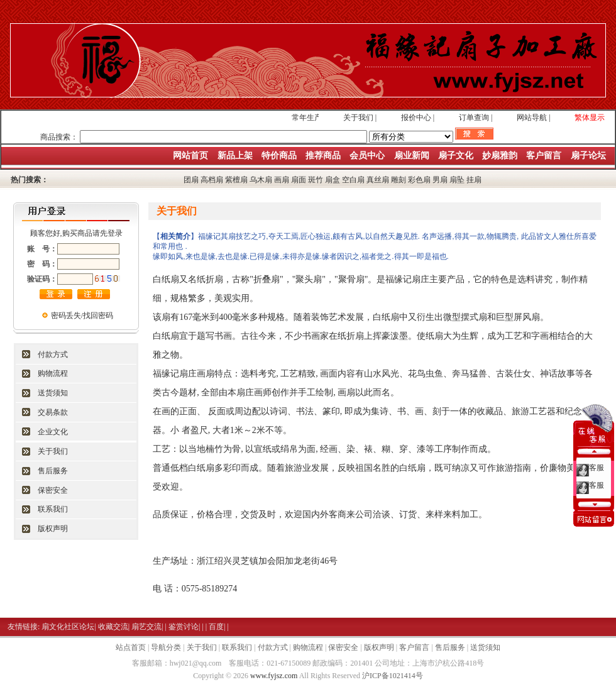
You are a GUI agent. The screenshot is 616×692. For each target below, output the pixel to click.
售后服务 (53, 471)
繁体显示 (590, 118)
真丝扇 (378, 180)
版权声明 (53, 529)
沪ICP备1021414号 (393, 676)
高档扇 (212, 180)
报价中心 (416, 118)
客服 (597, 465)
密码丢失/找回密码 (82, 316)
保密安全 (53, 490)
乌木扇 (261, 180)
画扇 (282, 180)
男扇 (440, 180)
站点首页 (131, 647)
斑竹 (316, 180)
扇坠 (457, 180)
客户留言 (414, 647)
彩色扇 (419, 180)
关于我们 (358, 118)
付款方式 (53, 354)
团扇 (191, 180)
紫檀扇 (236, 180)
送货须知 (53, 393)
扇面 (299, 180)
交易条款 (53, 412)
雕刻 (399, 180)
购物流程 (53, 373)
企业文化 (53, 432)
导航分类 (166, 647)
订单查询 (474, 118)
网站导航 (532, 118)
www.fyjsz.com (274, 676)
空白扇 (353, 180)
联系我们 (53, 509)
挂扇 (474, 180)
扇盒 (333, 180)
